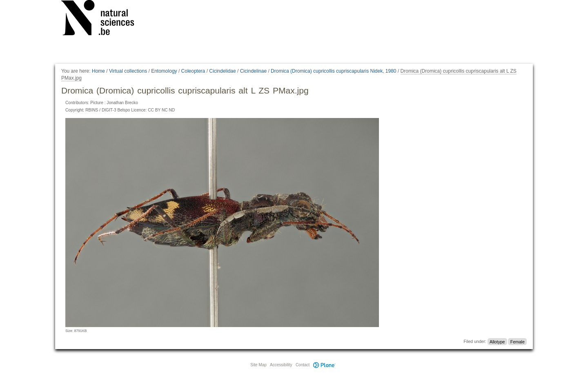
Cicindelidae (222, 71)
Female (518, 341)
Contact (303, 365)
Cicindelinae (253, 71)
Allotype (497, 341)
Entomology (164, 71)
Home (98, 71)
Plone (324, 365)
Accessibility (281, 365)
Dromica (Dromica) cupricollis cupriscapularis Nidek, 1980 (333, 71)
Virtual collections (128, 71)
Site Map (258, 365)
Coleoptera (193, 71)
